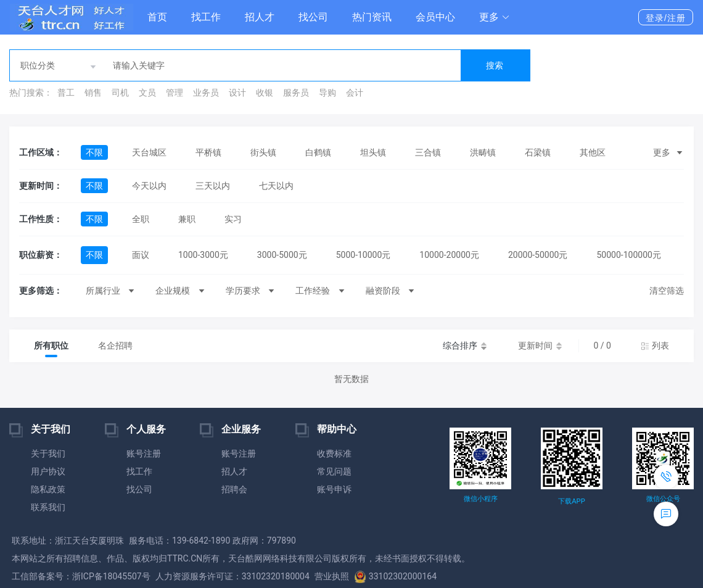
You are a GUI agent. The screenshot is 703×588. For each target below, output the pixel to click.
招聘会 (234, 489)
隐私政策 (48, 489)
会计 (355, 93)
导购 (327, 93)
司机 (120, 93)
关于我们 (48, 453)
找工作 (206, 17)
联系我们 (48, 507)
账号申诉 (334, 489)
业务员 (206, 93)
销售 (93, 93)
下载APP (571, 501)
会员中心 (435, 17)
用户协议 (48, 471)
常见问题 (334, 471)
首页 (157, 17)
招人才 (260, 17)
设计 (237, 93)
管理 (175, 93)
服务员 (296, 93)
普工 (66, 93)
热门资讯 (372, 17)
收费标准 (334, 453)
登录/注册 (666, 18)
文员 (147, 93)
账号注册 (144, 453)
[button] (495, 17)
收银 (265, 93)
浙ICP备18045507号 (111, 576)
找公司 (313, 17)
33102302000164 (395, 576)
